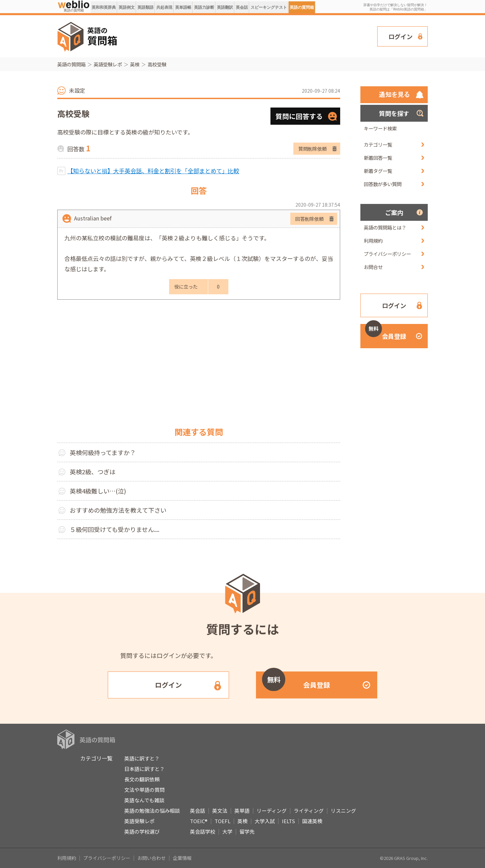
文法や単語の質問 (144, 790)
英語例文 (127, 7)
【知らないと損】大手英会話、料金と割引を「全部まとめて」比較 (153, 171)
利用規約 (373, 241)
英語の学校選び (142, 831)
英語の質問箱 (302, 7)
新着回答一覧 (378, 158)
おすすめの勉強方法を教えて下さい (118, 510)
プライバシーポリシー (387, 254)
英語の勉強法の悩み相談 (152, 811)
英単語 (242, 811)
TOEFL (222, 821)
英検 (135, 64)
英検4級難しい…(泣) (98, 491)
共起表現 (164, 7)
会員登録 (386, 332)
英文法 (220, 811)
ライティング (309, 811)
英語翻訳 (225, 7)
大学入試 (265, 821)
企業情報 (182, 858)
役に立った (186, 287)
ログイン (400, 36)
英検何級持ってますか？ (103, 452)
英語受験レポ (108, 64)
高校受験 (157, 64)
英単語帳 (183, 7)
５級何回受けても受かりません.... (115, 529)
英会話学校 (203, 831)
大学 (227, 831)
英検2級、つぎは (93, 472)
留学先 (247, 831)
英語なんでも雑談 (144, 800)
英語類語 (145, 7)
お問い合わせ (152, 858)
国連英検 (312, 821)
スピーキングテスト (269, 7)
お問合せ (373, 267)
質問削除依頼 (313, 149)
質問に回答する (299, 116)
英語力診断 (204, 7)
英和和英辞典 (104, 7)
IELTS (288, 821)
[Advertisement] (248, 36)
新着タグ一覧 (378, 171)
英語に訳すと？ (142, 758)
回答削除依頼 (310, 219)
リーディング (272, 811)
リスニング (343, 811)
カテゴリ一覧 (378, 144)
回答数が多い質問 (383, 184)
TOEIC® (199, 821)
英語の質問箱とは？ (385, 227)
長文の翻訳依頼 (142, 779)
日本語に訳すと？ (144, 769)
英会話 (242, 7)
